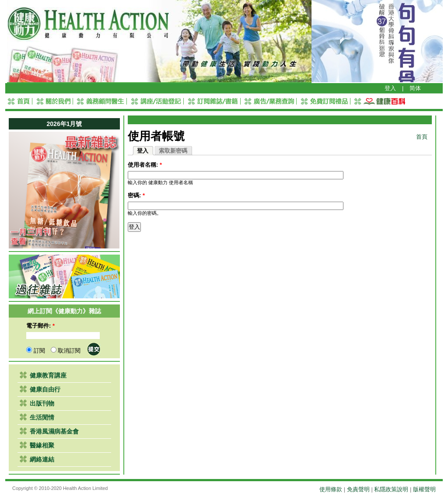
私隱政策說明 (391, 489)
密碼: (136, 195)
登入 (390, 88)
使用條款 (331, 489)
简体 (415, 88)
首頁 (422, 137)
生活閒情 (42, 417)
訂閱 (36, 351)
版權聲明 (424, 489)
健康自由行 (45, 389)
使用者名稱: (145, 165)
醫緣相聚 (42, 445)
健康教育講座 (48, 375)
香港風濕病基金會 (54, 431)
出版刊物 (42, 403)
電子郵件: (40, 326)
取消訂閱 (66, 351)
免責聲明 (358, 489)
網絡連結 (42, 459)
